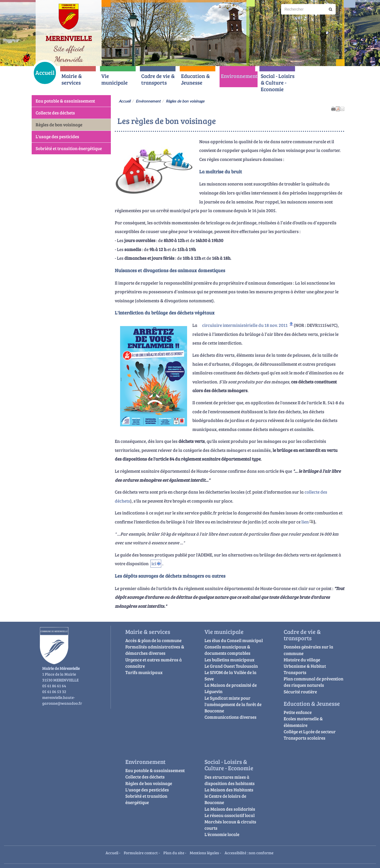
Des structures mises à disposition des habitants (230, 780)
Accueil (45, 72)
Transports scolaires (305, 738)
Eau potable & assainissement (65, 101)
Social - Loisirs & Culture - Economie (278, 82)
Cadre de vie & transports (158, 79)
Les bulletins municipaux (229, 660)
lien (305, 522)
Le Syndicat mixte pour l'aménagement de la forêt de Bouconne (233, 704)
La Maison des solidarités (230, 809)
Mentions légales (204, 853)
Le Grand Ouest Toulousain (231, 666)
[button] (342, 109)
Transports (295, 672)
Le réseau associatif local (230, 815)
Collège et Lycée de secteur (310, 732)
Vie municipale (115, 79)
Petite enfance (298, 712)
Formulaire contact (141, 853)
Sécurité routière (300, 692)
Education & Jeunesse (195, 79)
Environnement (239, 76)
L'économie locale (222, 834)
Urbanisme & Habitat (305, 666)
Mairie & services (72, 79)
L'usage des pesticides (57, 136)
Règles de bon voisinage (59, 125)
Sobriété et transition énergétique (69, 148)
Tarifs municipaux (144, 672)
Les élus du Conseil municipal (234, 640)
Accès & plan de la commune (153, 640)
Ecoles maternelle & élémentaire (303, 722)
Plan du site (174, 853)
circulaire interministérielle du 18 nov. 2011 (245, 325)
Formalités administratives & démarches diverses (155, 650)
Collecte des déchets (55, 113)
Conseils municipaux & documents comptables (227, 650)
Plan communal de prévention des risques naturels (313, 682)
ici (154, 563)
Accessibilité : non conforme (249, 853)
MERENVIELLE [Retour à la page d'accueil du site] (69, 38)
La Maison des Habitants (229, 790)
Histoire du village (302, 660)
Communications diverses (231, 717)
